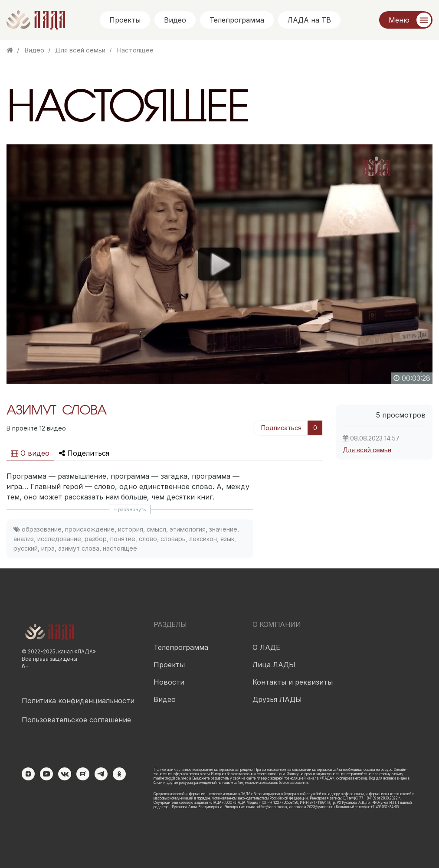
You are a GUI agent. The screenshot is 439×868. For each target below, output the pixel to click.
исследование (59, 539)
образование (42, 529)
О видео (30, 453)
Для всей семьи (367, 450)
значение (223, 529)
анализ (24, 539)
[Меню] (406, 20)
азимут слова (79, 548)
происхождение (90, 529)
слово (148, 539)
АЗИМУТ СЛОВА (56, 411)
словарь (173, 539)
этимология (188, 529)
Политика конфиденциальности (78, 701)
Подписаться (281, 428)
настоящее (120, 548)
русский (26, 548)
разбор (96, 539)
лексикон (203, 539)
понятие (123, 539)
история (131, 529)
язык (227, 539)
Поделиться (84, 453)
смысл (156, 529)
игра (48, 548)
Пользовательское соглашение (76, 720)
